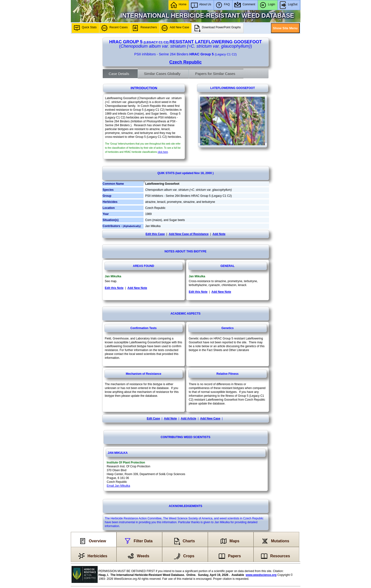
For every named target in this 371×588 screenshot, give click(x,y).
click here (163, 152)
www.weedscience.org (261, 575)
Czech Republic (185, 62)
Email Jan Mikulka (119, 486)
